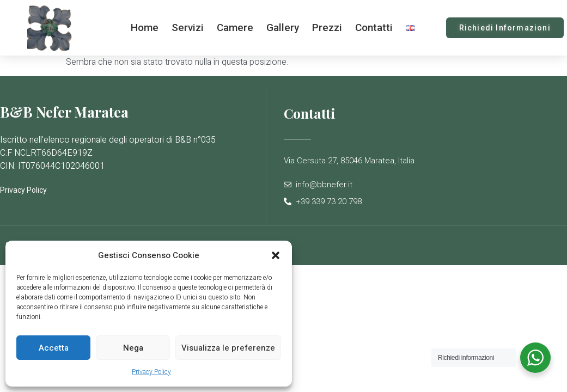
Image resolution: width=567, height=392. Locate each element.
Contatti (374, 27)
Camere (235, 27)
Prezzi (327, 27)
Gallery (283, 27)
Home (145, 27)
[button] (276, 255)
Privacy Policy (151, 372)
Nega (133, 348)
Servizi (188, 27)
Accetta (54, 348)
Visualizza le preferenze (228, 348)
